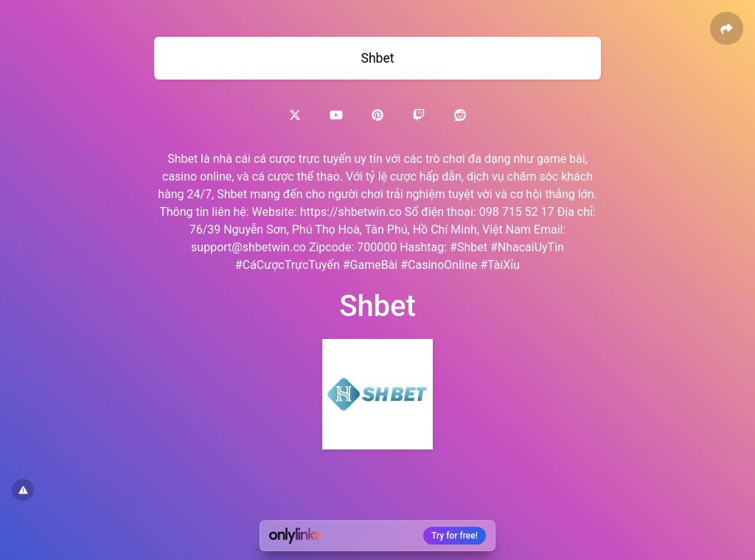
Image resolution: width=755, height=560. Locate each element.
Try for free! (455, 536)
